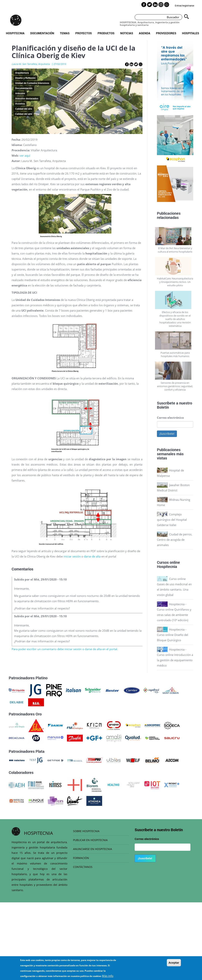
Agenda (145, 33)
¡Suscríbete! (167, 434)
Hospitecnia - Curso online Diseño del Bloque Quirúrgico (173, 635)
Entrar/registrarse (185, 6)
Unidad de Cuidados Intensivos (32, 83)
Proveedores (166, 33)
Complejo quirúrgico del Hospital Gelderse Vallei (172, 520)
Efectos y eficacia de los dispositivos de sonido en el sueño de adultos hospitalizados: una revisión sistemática (175, 319)
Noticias (127, 33)
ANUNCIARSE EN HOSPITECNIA (93, 849)
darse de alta (93, 556)
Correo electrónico (170, 418)
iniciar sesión (72, 556)
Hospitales (191, 33)
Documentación (42, 33)
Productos (106, 33)
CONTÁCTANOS (83, 867)
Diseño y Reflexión (25, 78)
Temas (65, 33)
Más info (108, 976)
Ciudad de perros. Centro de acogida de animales (175, 540)
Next (196, 78)
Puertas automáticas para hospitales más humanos (175, 354)
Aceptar (174, 963)
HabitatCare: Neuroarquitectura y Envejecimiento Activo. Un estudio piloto (175, 282)
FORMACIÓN (81, 858)
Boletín (163, 407)
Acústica (20, 104)
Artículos (20, 93)
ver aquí (25, 155)
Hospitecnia (15, 33)
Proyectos (84, 33)
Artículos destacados (27, 99)
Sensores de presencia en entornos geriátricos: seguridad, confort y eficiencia (175, 386)
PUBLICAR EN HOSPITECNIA (90, 840)
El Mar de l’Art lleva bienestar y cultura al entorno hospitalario (175, 250)
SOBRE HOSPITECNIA (86, 831)
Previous (154, 78)
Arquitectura (22, 73)
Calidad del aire (24, 109)
